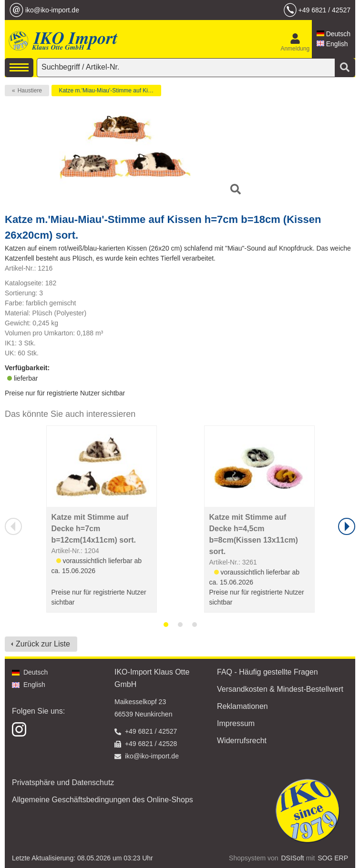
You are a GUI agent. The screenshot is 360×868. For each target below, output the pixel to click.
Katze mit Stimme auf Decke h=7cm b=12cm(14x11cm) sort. (94, 529)
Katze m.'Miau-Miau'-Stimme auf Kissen (109, 91)
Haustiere (30, 91)
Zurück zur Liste (43, 644)
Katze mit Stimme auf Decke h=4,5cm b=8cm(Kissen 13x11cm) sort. (254, 534)
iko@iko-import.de (52, 10)
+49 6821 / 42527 (324, 10)
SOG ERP (333, 858)
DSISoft (293, 858)
